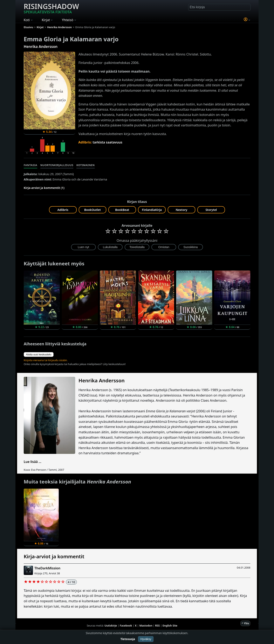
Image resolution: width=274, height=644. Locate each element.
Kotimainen (86, 165)
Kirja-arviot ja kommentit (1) (44, 188)
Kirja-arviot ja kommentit (54, 556)
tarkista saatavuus (107, 142)
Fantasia (30, 165)
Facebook (126, 626)
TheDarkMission (47, 568)
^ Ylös (245, 623)
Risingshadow (51, 8)
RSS (157, 626)
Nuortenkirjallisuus (57, 165)
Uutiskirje (111, 626)
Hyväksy (146, 639)
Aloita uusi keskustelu (39, 354)
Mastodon (146, 626)
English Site (170, 626)
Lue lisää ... (33, 462)
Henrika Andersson (41, 46)
